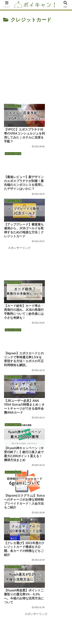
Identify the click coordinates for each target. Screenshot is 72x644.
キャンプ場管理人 (36, 565)
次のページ (36, 478)
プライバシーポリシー (53, 632)
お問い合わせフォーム (19, 632)
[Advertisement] (36, 62)
